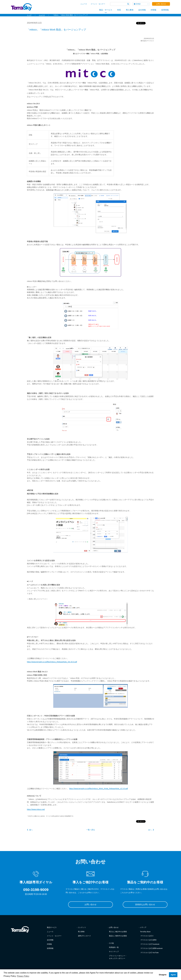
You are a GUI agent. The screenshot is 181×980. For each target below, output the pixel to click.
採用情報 (165, 10)
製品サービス (52, 927)
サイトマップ (114, 952)
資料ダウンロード (84, 936)
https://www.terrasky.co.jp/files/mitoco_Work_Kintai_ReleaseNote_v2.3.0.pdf (99, 789)
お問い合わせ (161, 4)
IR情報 (154, 10)
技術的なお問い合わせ (145, 904)
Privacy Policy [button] (23, 976)
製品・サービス (106, 10)
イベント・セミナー (98, 4)
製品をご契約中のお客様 (118, 936)
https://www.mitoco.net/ (36, 809)
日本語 (138, 4)
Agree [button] (173, 975)
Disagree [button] (163, 975)
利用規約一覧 (114, 947)
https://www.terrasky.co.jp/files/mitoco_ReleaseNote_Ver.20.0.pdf (52, 662)
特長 (119, 10)
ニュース (84, 4)
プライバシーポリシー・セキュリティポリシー (118, 957)
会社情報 (142, 10)
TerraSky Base (145, 932)
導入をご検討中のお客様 (118, 932)
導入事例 (130, 10)
